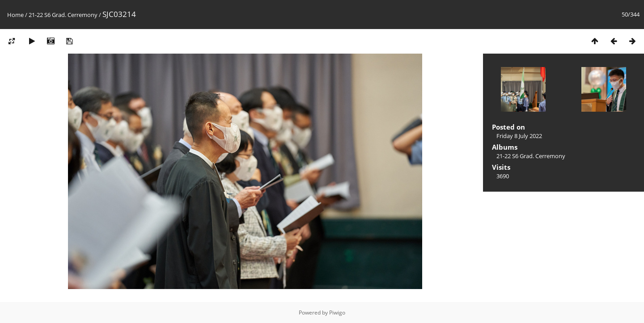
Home (15, 15)
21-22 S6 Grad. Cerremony (63, 15)
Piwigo (337, 313)
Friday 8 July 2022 (519, 136)
